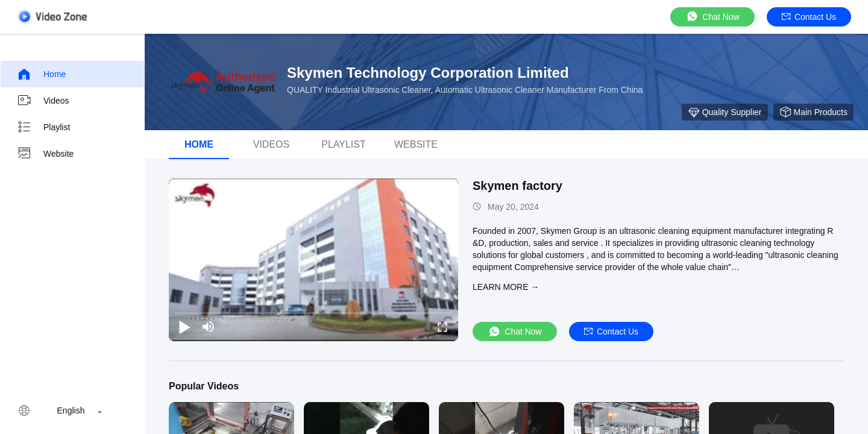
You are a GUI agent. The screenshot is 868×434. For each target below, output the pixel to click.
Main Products (813, 112)
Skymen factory (517, 186)
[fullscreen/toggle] (442, 327)
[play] (313, 260)
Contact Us (809, 17)
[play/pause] (184, 327)
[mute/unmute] (209, 327)
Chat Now (712, 17)
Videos (43, 101)
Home (41, 74)
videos (271, 144)
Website (45, 154)
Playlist (43, 127)
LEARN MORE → (506, 287)
